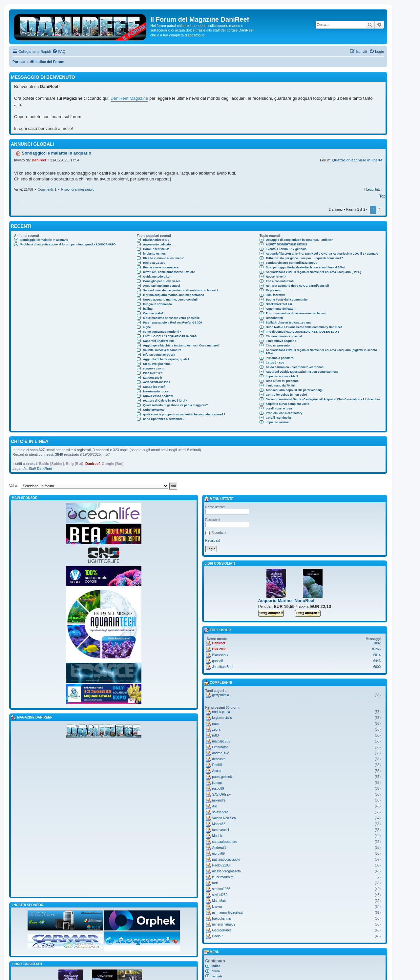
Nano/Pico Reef (154, 387)
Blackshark (220, 655)
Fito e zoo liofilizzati (280, 281)
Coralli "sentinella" (156, 249)
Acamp (217, 771)
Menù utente (219, 499)
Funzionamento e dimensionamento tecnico (297, 313)
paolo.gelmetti (222, 777)
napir (216, 724)
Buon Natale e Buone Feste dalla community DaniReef (304, 327)
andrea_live (221, 753)
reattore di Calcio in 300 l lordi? (165, 401)
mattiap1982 (221, 741)
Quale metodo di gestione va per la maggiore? (176, 405)
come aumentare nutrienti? (162, 332)
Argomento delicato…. (159, 244)
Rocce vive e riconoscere (161, 267)
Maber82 (219, 824)
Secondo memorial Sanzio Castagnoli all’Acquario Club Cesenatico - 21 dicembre (323, 399)
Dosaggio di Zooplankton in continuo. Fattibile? (299, 240)
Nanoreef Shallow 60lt (158, 341)
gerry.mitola (221, 695)
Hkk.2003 (219, 649)
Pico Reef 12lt (153, 373)
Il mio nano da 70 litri (281, 386)
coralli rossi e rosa (279, 408)
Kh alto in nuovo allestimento (164, 258)
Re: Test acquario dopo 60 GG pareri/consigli (297, 286)
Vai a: (14, 486)
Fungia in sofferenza (157, 304)
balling (148, 309)
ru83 (216, 735)
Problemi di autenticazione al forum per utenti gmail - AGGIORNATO (68, 244)
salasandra (220, 812)
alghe (147, 327)
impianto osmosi (155, 254)
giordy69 (219, 854)
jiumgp (217, 783)
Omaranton (220, 747)
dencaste (219, 759)
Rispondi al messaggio (78, 189)
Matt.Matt (219, 901)
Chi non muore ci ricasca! (284, 336)
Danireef (39, 160)
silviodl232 (220, 895)
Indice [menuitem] (216, 966)
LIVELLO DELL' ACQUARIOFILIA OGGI (170, 336)
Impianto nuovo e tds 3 (282, 376)
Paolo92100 (221, 865)
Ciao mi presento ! (279, 345)
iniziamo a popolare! (280, 358)
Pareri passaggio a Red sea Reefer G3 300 (173, 323)
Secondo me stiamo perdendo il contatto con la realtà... (182, 290)
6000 (377, 667)
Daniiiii (217, 765)
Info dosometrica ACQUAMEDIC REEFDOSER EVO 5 (303, 332)
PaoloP (218, 936)
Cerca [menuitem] (216, 971)
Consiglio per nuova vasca (162, 281)
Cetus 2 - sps (275, 363)
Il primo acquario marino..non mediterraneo (174, 295)
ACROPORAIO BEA (157, 382)
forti (215, 883)
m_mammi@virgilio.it (228, 913)
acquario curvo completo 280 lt (288, 404)
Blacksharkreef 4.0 (156, 240)
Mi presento (274, 290)
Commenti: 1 (47, 189)
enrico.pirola (221, 712)
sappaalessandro (225, 842)
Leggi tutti (373, 189)
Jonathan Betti (223, 667)
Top (382, 196)
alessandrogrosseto (227, 871)
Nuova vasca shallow (158, 396)
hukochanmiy (222, 918)
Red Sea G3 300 (154, 263)
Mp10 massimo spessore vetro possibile (171, 318)
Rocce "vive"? (276, 277)
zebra (216, 730)
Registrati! (213, 541)
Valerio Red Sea (224, 818)
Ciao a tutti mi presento (282, 381)
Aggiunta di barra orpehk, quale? (166, 359)
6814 (377, 655)
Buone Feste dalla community (287, 300)
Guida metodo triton (157, 277)
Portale (19, 62)
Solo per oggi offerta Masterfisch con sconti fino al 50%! (305, 267)
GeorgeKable (222, 930)
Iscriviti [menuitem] (217, 976)
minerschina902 (224, 924)
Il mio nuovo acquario (281, 341)
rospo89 (218, 789)
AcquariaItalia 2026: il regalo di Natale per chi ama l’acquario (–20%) (314, 272)
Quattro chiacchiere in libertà (357, 160)
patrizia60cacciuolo (226, 859)
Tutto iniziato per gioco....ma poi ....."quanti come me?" (304, 258)
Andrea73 (219, 848)
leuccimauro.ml (223, 877)
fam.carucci (221, 830)
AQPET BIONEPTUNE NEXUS (286, 244)
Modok (217, 836)
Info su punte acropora (159, 355)
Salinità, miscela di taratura (162, 350)
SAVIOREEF (222, 794)
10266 (376, 649)
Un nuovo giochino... (158, 364)
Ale (215, 806)
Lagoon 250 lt (153, 378)
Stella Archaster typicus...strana (288, 323)
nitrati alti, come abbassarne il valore (169, 272)
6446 (377, 661)
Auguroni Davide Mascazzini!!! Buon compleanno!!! (302, 372)
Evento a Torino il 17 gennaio (286, 249)
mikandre (219, 800)
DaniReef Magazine (129, 98)
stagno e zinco (153, 368)
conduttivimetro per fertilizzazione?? (292, 263)
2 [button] (380, 210)
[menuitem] (59, 52)
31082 (376, 643)
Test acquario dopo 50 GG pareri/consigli (294, 390)
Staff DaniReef (40, 469)
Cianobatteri (274, 318)
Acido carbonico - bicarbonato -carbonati (295, 367)
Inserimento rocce (156, 391)
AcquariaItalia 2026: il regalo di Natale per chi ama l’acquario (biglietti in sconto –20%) (323, 352)
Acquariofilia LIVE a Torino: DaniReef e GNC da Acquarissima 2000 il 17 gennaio (322, 254)
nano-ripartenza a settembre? (164, 419)
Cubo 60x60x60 (154, 410)
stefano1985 (221, 889)
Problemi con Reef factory (284, 413)
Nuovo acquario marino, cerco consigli (170, 300)
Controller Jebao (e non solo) (286, 395)
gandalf (218, 661)
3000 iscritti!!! (275, 295)
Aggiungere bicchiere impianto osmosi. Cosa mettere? (181, 345)
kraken (217, 907)
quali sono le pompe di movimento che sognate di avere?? (184, 414)
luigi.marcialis (222, 718)
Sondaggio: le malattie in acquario (44, 240)
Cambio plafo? (153, 313)
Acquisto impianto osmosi (162, 286)
